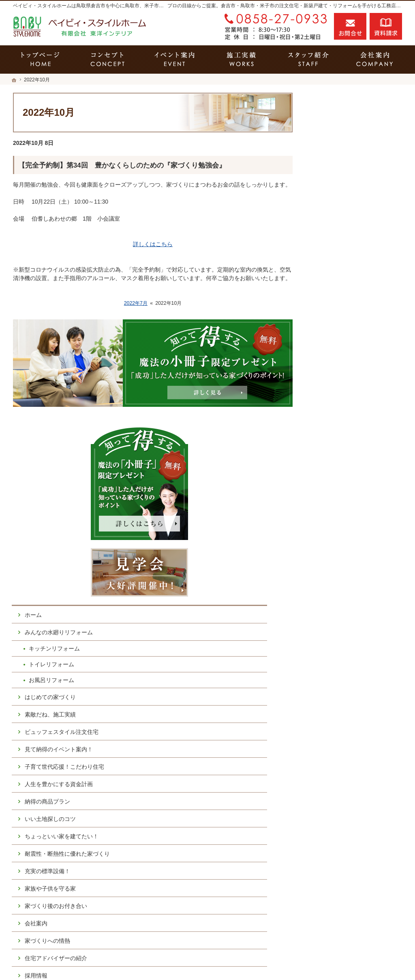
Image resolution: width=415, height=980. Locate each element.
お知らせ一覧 (335, 701)
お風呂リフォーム (344, 347)
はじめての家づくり (343, 363)
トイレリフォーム (344, 331)
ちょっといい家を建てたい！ (355, 503)
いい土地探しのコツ (343, 485)
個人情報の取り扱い (343, 719)
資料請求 (386, 26)
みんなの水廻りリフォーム (352, 299)
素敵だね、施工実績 (343, 381)
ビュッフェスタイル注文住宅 (355, 398)
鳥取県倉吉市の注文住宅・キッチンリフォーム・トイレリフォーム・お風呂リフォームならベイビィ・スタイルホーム (229, 960)
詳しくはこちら (153, 244)
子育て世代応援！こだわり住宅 (357, 433)
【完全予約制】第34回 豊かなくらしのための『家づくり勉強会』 (122, 165)
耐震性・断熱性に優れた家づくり (357, 524)
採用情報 (329, 649)
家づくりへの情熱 (340, 614)
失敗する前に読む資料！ (349, 666)
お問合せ (350, 26)
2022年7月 (136, 303)
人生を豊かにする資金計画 (352, 451)
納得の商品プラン (340, 468)
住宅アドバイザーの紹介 (349, 631)
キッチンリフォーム (347, 315)
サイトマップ (335, 736)
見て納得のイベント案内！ (352, 416)
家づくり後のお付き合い (349, 579)
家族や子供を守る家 (343, 562)
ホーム (326, 281)
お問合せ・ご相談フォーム (353, 908)
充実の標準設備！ (340, 544)
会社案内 (329, 597)
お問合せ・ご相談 (340, 684)
